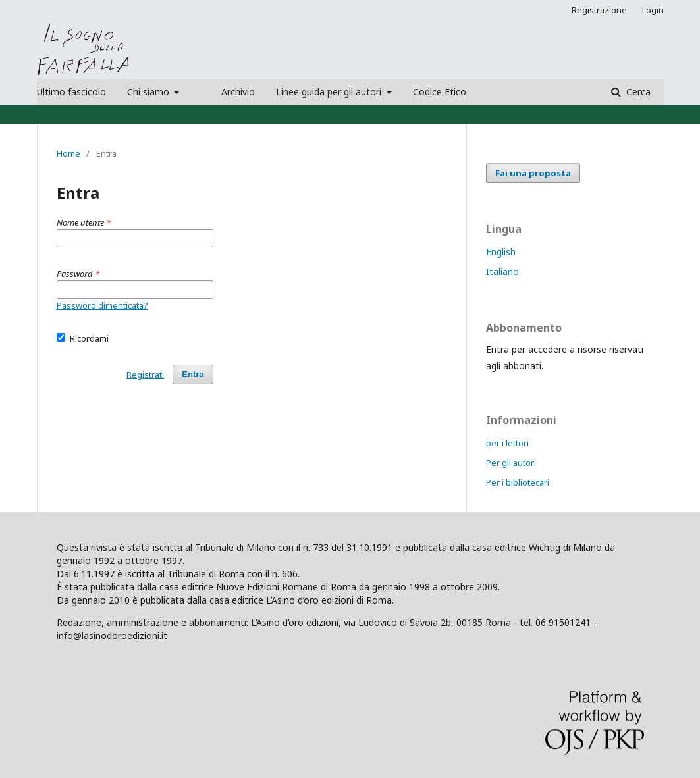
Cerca (637, 92)
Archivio (238, 92)
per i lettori (507, 443)
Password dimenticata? (102, 305)
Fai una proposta (533, 173)
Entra (193, 374)
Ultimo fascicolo (71, 92)
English (501, 252)
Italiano (502, 272)
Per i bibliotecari (518, 482)
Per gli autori (511, 463)
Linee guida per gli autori (330, 92)
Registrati (145, 375)
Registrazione (599, 10)
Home (68, 153)
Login (653, 10)
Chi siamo (149, 92)
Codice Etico (440, 92)
